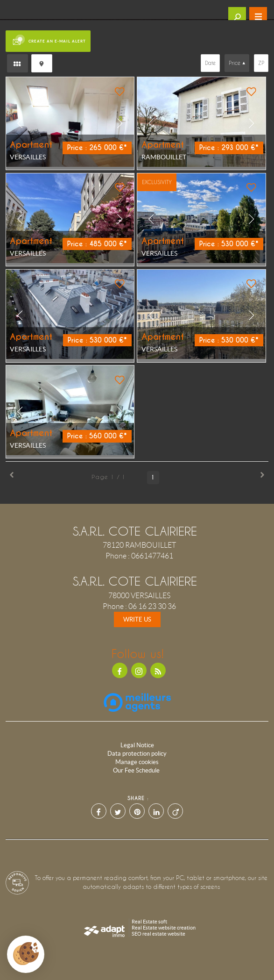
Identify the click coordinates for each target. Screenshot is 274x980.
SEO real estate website (158, 934)
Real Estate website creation (164, 928)
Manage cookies (137, 762)
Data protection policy (137, 754)
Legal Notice (137, 745)
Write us (137, 619)
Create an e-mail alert (48, 41)
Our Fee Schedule (137, 770)
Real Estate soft (149, 922)
